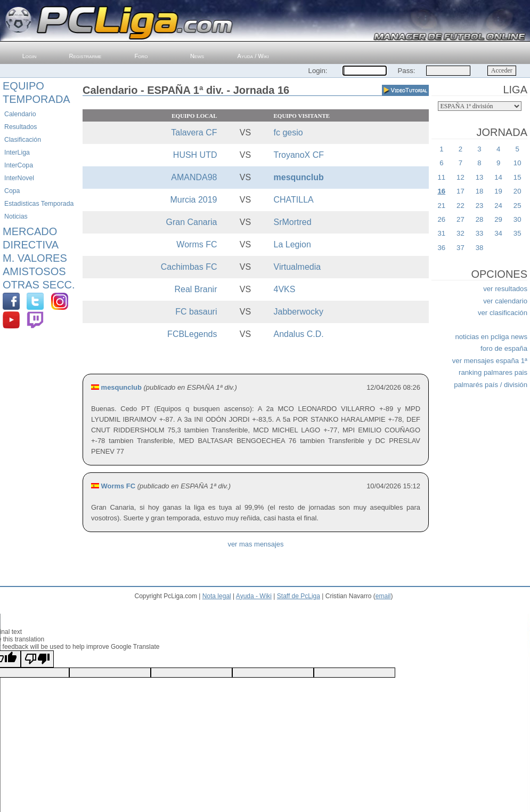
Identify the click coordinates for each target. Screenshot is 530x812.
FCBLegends (192, 334)
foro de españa (504, 348)
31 (441, 233)
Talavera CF (194, 132)
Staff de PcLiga (299, 596)
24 (498, 206)
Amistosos (34, 271)
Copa (12, 191)
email (383, 596)
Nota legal (217, 596)
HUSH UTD (195, 155)
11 (441, 177)
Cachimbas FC (189, 267)
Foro (141, 56)
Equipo (23, 86)
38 (480, 248)
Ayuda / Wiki (253, 56)
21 (441, 206)
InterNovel (19, 178)
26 (441, 219)
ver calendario (505, 301)
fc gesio (288, 132)
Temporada (36, 99)
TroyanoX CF (299, 155)
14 (498, 177)
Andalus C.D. (299, 334)
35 (517, 233)
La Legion (292, 244)
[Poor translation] (37, 659)
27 (460, 219)
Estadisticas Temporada (39, 204)
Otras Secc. (39, 285)
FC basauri (196, 312)
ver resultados (505, 289)
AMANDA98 (194, 177)
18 (480, 191)
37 (460, 248)
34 (498, 233)
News (197, 56)
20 (517, 191)
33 (480, 233)
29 (498, 219)
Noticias (16, 216)
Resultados (21, 127)
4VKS (285, 289)
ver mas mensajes (255, 544)
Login (30, 56)
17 (460, 191)
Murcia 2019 (193, 200)
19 (498, 191)
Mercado (30, 231)
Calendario (20, 114)
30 (517, 219)
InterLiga (17, 152)
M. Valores (35, 258)
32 (460, 233)
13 (480, 177)
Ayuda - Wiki (254, 596)
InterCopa (19, 165)
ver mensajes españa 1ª (490, 361)
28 (480, 219)
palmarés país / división (491, 385)
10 (517, 163)
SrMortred (293, 222)
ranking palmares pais (493, 372)
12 (460, 177)
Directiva (31, 245)
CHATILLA (294, 200)
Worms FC (197, 244)
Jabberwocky (299, 312)
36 (441, 248)
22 (460, 206)
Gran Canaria (191, 222)
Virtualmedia (297, 267)
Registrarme (85, 56)
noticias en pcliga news (491, 337)
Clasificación (23, 140)
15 (517, 177)
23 (480, 206)
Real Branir (195, 289)
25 (517, 206)
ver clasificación (503, 313)
